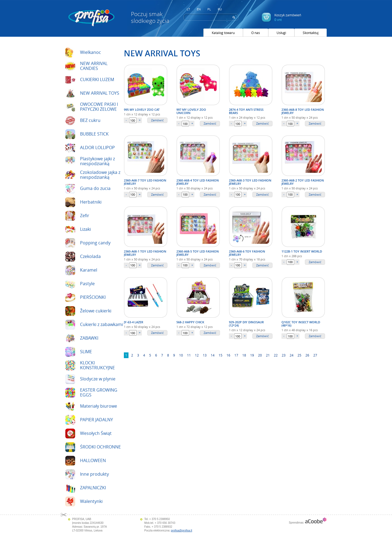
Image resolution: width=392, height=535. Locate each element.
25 (299, 355)
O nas (256, 33)
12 (197, 355)
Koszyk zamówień (288, 17)
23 (284, 355)
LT (188, 9)
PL (209, 9)
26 (307, 355)
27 (315, 355)
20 (260, 355)
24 (292, 355)
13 (205, 355)
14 (213, 355)
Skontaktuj (311, 33)
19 (252, 355)
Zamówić (157, 120)
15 (220, 355)
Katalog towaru (223, 33)
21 (268, 355)
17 (236, 355)
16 (228, 355)
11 (189, 355)
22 (276, 355)
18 (244, 355)
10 (181, 355)
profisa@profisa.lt (182, 531)
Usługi (281, 33)
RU (220, 9)
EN (199, 9)
